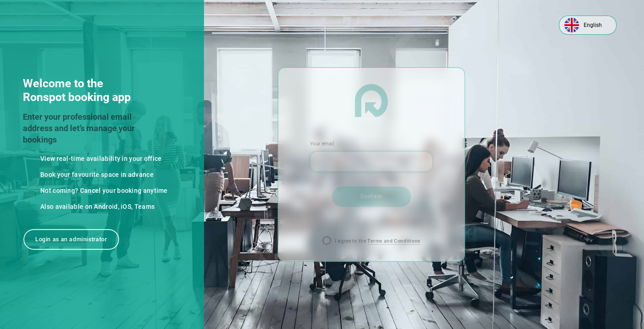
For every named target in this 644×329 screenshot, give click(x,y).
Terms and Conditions (394, 241)
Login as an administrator (71, 239)
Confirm (371, 196)
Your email (322, 144)
